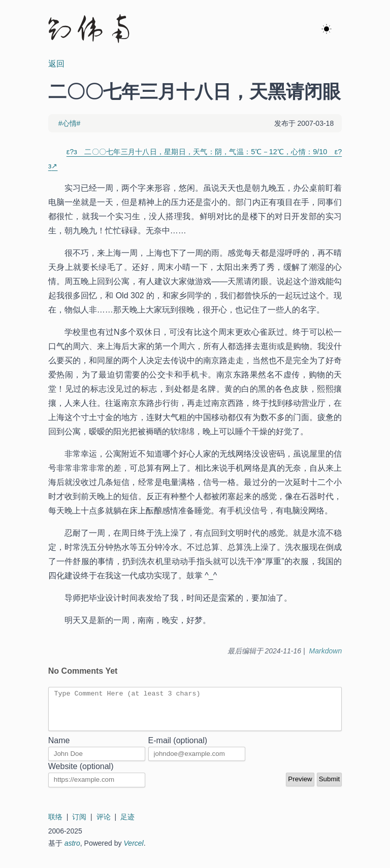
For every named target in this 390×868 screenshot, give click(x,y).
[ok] (327, 29)
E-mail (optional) (178, 748)
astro (72, 851)
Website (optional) (81, 774)
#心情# (70, 123)
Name (59, 748)
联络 (55, 824)
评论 (104, 824)
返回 (56, 64)
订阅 (79, 824)
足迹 (127, 824)
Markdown (326, 651)
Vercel (134, 851)
